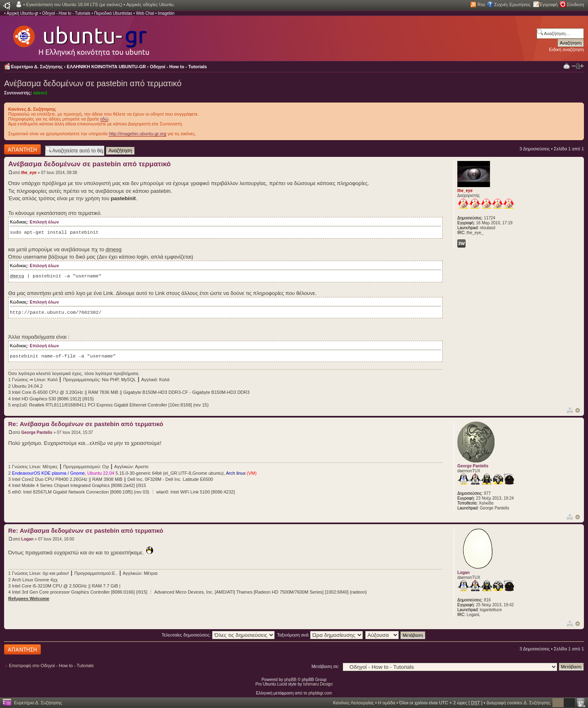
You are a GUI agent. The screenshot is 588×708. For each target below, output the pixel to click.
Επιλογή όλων (44, 222)
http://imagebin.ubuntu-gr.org (137, 134)
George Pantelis (37, 432)
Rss (481, 4)
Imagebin (166, 13)
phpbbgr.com (320, 693)
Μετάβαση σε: (325, 666)
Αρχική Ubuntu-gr (22, 13)
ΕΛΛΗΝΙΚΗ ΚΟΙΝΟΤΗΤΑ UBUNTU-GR (107, 67)
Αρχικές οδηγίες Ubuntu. (150, 4)
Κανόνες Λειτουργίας (353, 703)
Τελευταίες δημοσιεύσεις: (218, 635)
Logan (27, 539)
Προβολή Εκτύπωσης (567, 66)
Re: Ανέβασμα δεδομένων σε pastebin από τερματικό (86, 424)
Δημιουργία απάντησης (22, 149)
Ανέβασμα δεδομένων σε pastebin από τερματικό (93, 83)
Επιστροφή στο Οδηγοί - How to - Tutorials (51, 666)
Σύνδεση (575, 4)
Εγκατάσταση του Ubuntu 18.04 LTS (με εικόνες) (74, 4)
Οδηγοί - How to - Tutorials (66, 13)
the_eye (29, 173)
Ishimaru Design (318, 684)
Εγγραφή (549, 4)
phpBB (290, 680)
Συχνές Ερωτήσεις (512, 4)
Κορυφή (578, 410)
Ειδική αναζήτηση (567, 49)
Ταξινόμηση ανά (320, 635)
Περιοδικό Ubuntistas (113, 13)
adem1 (40, 93)
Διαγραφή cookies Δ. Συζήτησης (518, 703)
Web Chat (145, 13)
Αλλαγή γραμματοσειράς (578, 66)
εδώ (105, 119)
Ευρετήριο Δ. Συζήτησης (37, 67)
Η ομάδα (387, 703)
